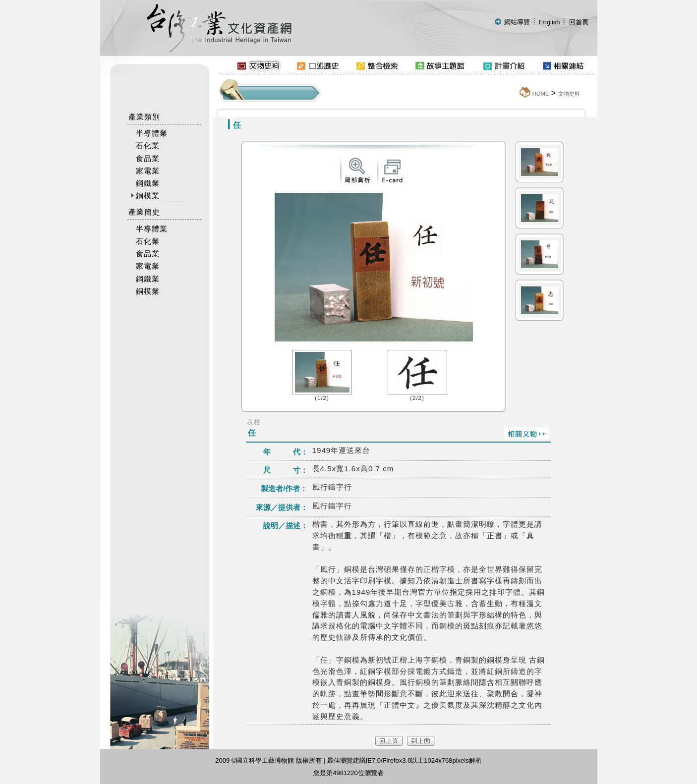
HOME (541, 94)
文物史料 (569, 94)
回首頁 (579, 22)
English (550, 22)
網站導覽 (517, 22)
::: (488, 22)
